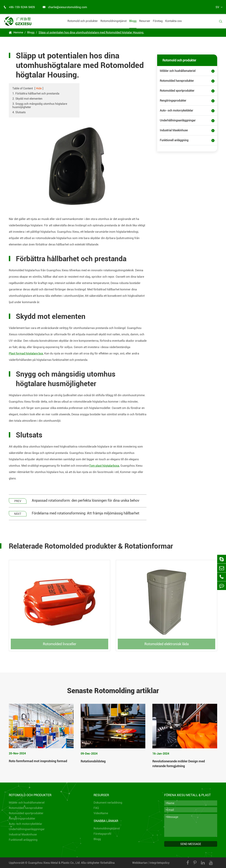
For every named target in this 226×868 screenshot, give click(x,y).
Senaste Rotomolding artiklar (113, 691)
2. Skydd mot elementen (27, 99)
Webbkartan (140, 863)
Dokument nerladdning (108, 803)
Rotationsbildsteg (93, 761)
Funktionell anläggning (174, 140)
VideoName (101, 813)
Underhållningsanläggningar (178, 120)
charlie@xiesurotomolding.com (65, 7)
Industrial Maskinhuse (174, 130)
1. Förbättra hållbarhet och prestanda (36, 94)
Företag (158, 21)
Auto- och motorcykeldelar (176, 111)
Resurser (145, 21)
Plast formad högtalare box (26, 353)
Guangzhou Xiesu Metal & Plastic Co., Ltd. (54, 863)
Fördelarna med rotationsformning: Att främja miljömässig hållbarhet (86, 513)
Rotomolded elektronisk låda (167, 644)
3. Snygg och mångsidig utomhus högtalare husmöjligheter (40, 105)
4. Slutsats (19, 112)
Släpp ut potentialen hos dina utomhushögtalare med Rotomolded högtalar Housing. (91, 32)
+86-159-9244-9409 (19, 7)
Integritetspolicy (159, 863)
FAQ (96, 808)
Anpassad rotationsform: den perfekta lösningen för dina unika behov (86, 500)
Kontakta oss (173, 21)
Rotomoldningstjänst (114, 21)
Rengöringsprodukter (173, 101)
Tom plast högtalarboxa (104, 466)
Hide (39, 88)
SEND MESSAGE (191, 844)
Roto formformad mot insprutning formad (38, 761)
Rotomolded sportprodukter (177, 91)
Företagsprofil (102, 834)
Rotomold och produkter (83, 21)
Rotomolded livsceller (60, 644)
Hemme (18, 32)
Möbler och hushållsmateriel (178, 71)
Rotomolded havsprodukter (177, 81)
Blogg (133, 21)
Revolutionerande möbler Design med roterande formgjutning (179, 764)
